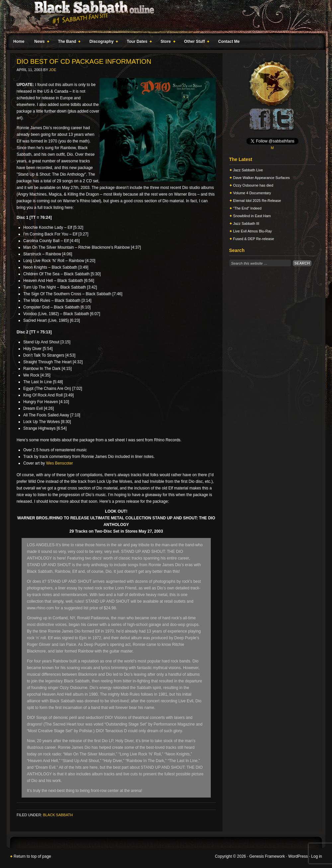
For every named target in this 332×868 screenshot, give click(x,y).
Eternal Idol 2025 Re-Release (257, 201)
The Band (68, 43)
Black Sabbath (58, 815)
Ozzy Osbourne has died (253, 185)
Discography (102, 43)
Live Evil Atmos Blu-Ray (252, 231)
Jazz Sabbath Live (248, 170)
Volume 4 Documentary (252, 193)
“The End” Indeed (247, 208)
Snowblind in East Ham (252, 216)
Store (167, 43)
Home (19, 42)
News (40, 43)
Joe (53, 70)
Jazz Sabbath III (246, 223)
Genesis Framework (267, 856)
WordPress (298, 856)
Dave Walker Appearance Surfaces (261, 178)
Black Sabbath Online (163, 17)
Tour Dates (138, 43)
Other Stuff (196, 43)
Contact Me (229, 42)
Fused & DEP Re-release (253, 239)
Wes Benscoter (60, 463)
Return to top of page (32, 856)
